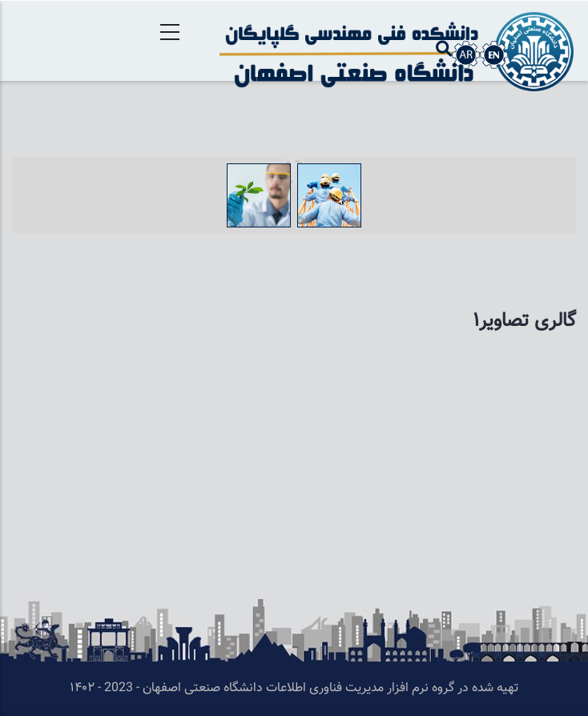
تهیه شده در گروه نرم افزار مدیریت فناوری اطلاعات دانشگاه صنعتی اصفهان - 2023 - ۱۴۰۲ (294, 688)
